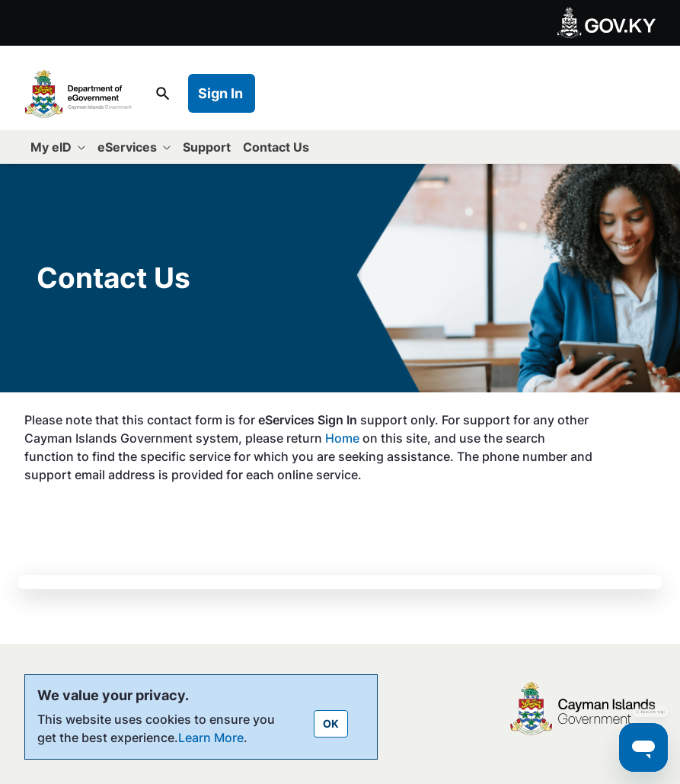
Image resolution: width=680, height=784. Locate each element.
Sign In (220, 93)
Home (344, 438)
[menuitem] (58, 147)
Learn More (211, 738)
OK (331, 723)
